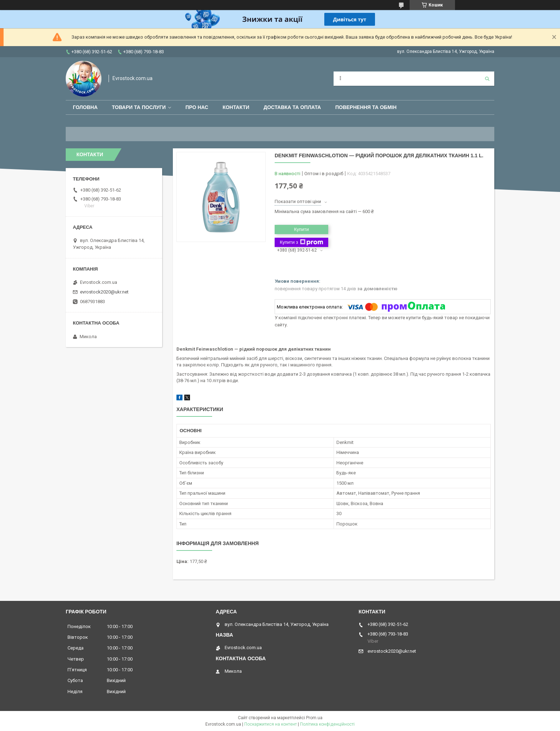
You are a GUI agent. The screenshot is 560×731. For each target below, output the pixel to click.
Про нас (197, 107)
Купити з (301, 242)
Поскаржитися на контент (271, 724)
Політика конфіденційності (327, 724)
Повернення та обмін (366, 107)
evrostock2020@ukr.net (104, 292)
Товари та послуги (139, 107)
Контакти (236, 107)
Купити (301, 229)
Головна (85, 107)
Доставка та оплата (292, 107)
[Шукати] (487, 79)
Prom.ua (314, 718)
